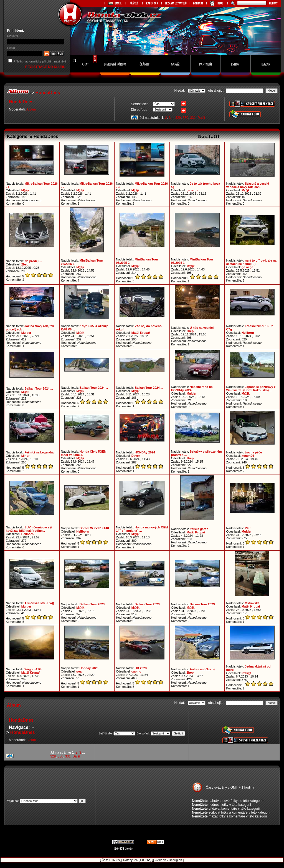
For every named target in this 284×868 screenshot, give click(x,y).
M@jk (25, 190)
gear (79, 671)
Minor (26, 456)
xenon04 (248, 456)
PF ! (248, 528)
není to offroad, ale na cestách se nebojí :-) (251, 262)
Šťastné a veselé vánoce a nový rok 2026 (247, 185)
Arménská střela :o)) (39, 603)
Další (201, 118)
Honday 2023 (89, 668)
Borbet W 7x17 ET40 (94, 528)
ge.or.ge (192, 190)
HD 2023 (140, 668)
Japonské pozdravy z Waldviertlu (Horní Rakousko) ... (251, 388)
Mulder (26, 333)
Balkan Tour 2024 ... (39, 388)
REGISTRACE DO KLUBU (46, 67)
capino (136, 671)
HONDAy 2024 (145, 452)
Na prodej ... (33, 261)
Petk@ (246, 673)
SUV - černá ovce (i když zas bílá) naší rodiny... (29, 529)
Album (31, 109)
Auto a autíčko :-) (202, 669)
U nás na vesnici (202, 328)
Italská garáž (199, 529)
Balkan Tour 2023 (92, 604)
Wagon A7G (33, 669)
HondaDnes (48, 93)
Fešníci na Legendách (40, 452)
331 (193, 118)
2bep (25, 264)
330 (186, 118)
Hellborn (248, 333)
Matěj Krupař (141, 333)
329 (178, 118)
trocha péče (253, 452)
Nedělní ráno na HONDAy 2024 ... (192, 388)
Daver (136, 456)
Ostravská (252, 603)
